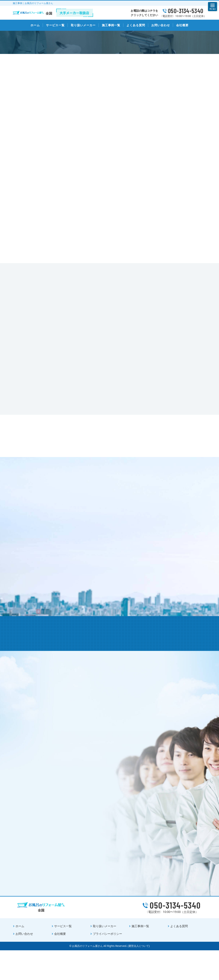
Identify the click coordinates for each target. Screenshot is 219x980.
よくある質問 (136, 25)
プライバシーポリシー (107, 963)
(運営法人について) (139, 976)
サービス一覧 (55, 25)
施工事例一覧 (111, 25)
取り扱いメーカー (83, 25)
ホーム (35, 25)
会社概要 (182, 25)
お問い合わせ (161, 25)
